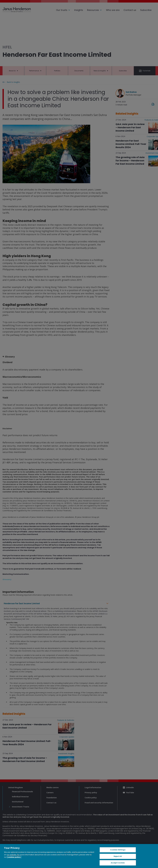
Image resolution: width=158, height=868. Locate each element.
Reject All (118, 856)
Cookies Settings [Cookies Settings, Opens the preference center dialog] (118, 850)
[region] (79, 856)
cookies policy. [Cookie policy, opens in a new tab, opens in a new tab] (14, 857)
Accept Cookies (118, 863)
